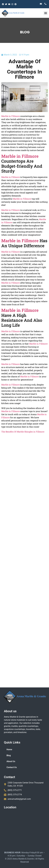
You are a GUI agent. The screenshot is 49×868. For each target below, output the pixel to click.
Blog (9, 755)
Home (9, 749)
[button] (46, 13)
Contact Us (12, 767)
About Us (11, 761)
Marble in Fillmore (17, 199)
